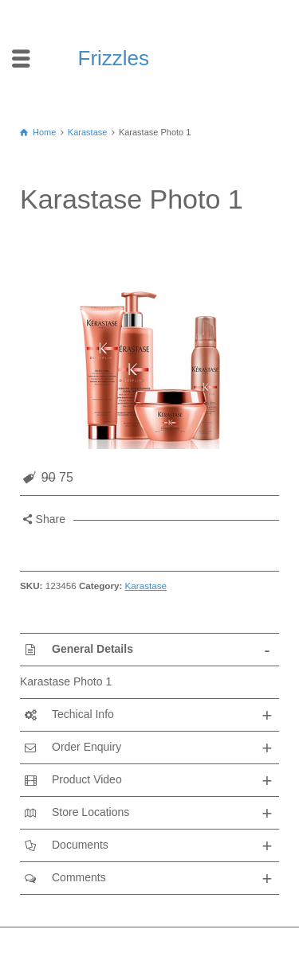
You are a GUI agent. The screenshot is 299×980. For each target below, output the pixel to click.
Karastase (146, 586)
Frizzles (114, 58)
